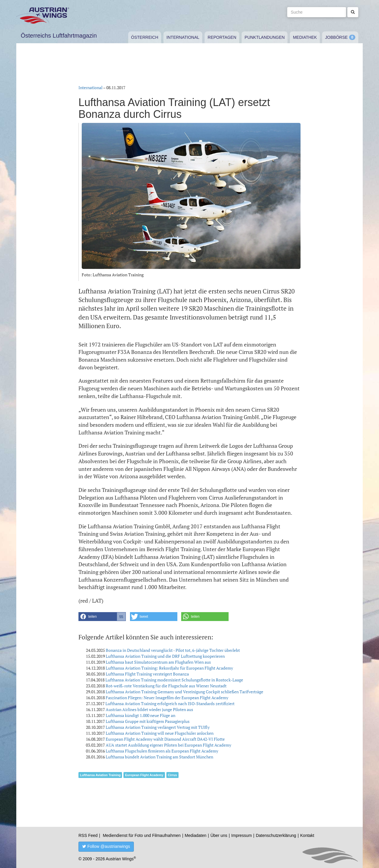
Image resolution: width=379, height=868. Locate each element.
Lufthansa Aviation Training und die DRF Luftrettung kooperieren (165, 656)
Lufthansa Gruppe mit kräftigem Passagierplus (148, 721)
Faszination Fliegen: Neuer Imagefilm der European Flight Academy (167, 698)
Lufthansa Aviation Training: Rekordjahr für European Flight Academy (169, 668)
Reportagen (222, 37)
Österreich (145, 37)
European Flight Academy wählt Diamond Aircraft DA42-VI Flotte (165, 739)
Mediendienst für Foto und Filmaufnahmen (142, 835)
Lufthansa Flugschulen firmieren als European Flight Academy (162, 751)
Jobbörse (336, 37)
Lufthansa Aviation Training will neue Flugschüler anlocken (160, 733)
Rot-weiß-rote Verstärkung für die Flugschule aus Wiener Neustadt (166, 686)
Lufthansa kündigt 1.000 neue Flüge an (140, 715)
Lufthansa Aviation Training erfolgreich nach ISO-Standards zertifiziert (170, 703)
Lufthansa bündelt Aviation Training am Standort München (159, 757)
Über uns (219, 835)
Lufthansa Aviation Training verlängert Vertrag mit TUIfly (158, 727)
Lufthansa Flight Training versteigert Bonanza (147, 674)
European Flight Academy (144, 775)
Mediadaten (196, 835)
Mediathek (305, 37)
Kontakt (307, 835)
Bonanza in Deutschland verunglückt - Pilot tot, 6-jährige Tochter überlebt (173, 650)
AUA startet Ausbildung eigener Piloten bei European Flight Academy (168, 745)
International (183, 37)
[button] (102, 617)
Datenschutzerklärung (276, 835)
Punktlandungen (265, 37)
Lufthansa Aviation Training (100, 775)
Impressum (241, 835)
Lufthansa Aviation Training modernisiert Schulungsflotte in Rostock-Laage (174, 680)
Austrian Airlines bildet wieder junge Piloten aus (149, 709)
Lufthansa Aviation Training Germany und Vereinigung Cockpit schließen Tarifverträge (184, 692)
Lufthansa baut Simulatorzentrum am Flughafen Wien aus (158, 662)
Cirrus (172, 775)
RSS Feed (88, 835)
